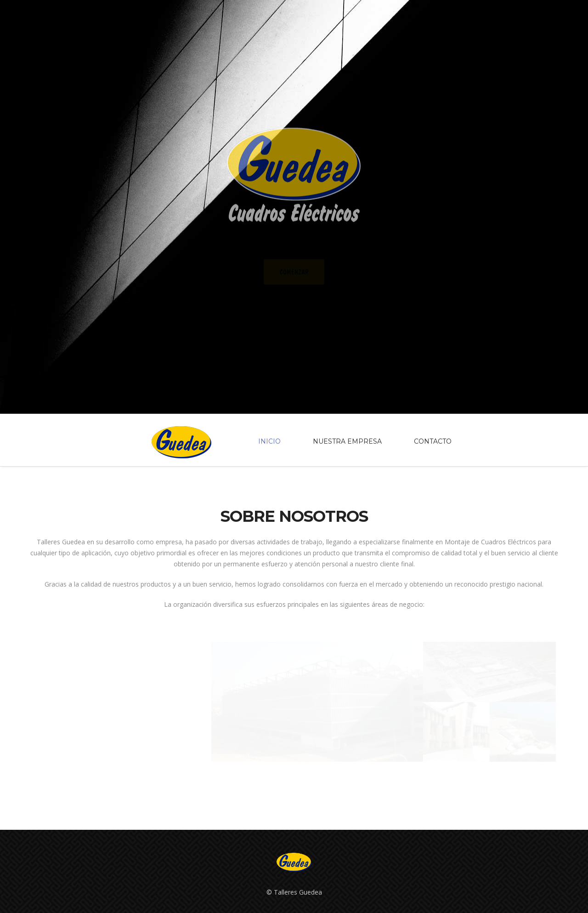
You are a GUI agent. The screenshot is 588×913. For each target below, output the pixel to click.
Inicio (269, 442)
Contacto (433, 442)
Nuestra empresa (347, 442)
